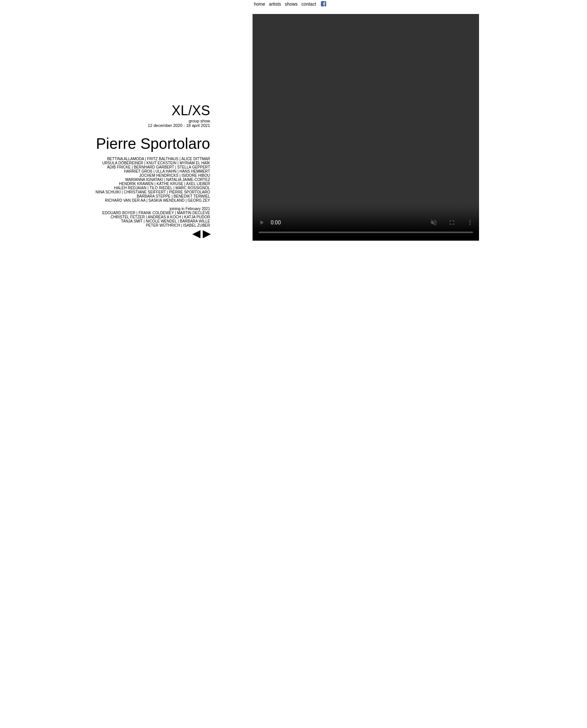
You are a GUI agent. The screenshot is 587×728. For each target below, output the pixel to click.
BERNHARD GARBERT (154, 167)
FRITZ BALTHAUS (163, 159)
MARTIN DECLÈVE (194, 213)
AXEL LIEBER (198, 184)
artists (275, 4)
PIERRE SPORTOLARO (189, 192)
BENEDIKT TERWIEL (192, 196)
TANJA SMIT (132, 221)
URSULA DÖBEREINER (123, 163)
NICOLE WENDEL (161, 221)
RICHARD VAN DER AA (125, 200)
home (260, 4)
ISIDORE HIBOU (196, 175)
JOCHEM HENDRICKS (159, 175)
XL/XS (191, 111)
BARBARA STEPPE (153, 196)
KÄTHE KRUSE (170, 184)
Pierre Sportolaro (153, 144)
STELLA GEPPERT (193, 167)
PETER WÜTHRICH (163, 225)
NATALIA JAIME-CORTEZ (188, 180)
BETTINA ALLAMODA (126, 159)
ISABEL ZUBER (196, 225)
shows (291, 4)
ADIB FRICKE (119, 167)
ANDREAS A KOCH (164, 217)
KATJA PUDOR (197, 217)
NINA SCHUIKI (108, 192)
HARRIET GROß (138, 171)
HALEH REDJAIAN (130, 188)
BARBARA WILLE (195, 221)
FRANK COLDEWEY (156, 213)
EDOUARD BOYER (119, 213)
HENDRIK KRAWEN (136, 184)
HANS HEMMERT (195, 171)
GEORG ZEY (199, 200)
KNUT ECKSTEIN (162, 163)
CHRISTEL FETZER (128, 217)
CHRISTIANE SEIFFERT (145, 192)
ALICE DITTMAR (196, 159)
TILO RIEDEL (161, 188)
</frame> (366, 135)
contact (309, 4)
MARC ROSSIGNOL (193, 188)
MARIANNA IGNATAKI (144, 180)
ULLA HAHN (166, 171)
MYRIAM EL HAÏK (195, 163)
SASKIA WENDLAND (166, 200)
